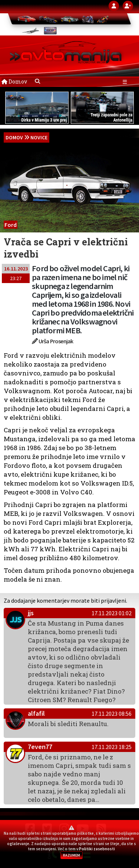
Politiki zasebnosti (97, 849)
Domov (14, 81)
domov (14, 137)
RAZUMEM (72, 855)
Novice (39, 137)
